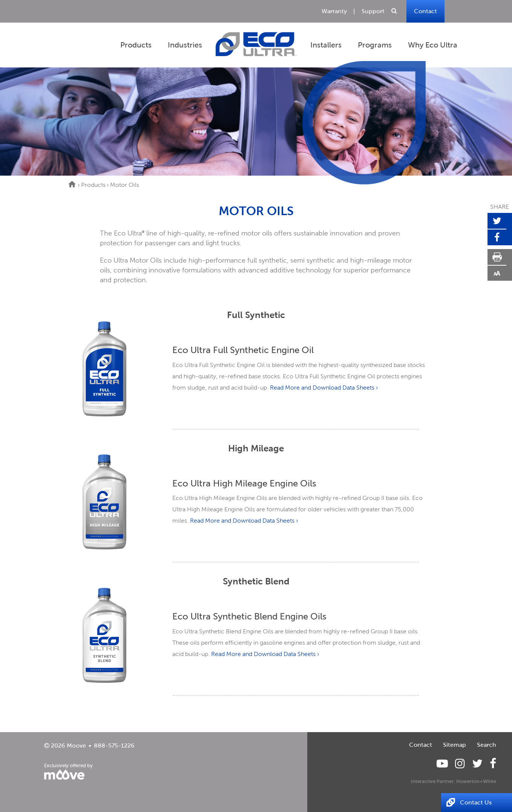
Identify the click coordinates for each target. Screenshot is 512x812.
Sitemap (455, 745)
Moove (76, 745)
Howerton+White (476, 781)
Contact (425, 11)
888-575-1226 (114, 745)
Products (93, 185)
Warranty (334, 11)
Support (373, 11)
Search (487, 745)
